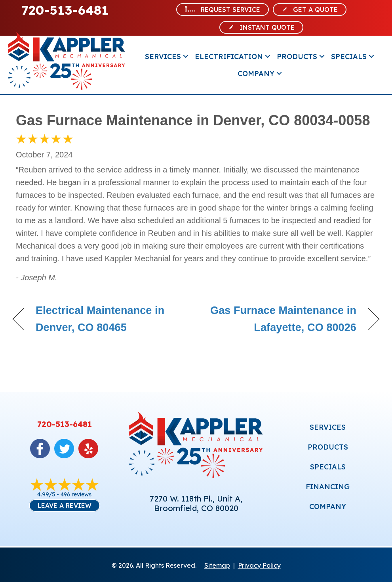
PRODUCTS (328, 447)
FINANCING (328, 487)
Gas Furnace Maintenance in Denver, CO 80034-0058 (193, 120)
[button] (186, 56)
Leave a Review (65, 505)
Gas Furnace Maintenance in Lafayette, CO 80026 (282, 319)
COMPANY (328, 506)
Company (256, 74)
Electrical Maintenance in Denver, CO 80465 (100, 319)
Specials (349, 56)
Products (297, 56)
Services (163, 56)
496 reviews (76, 494)
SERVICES (328, 427)
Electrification (229, 56)
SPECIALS (328, 467)
